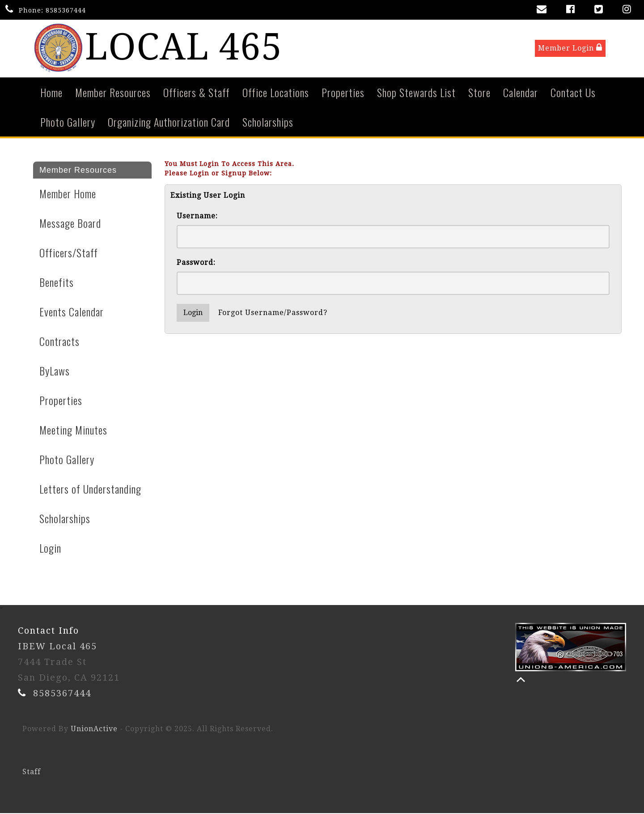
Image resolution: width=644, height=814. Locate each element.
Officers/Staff (69, 253)
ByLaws (55, 371)
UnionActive (94, 730)
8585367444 (66, 10)
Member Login (570, 49)
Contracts (59, 342)
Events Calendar (72, 312)
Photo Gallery (68, 123)
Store (479, 93)
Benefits (57, 283)
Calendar (521, 93)
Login (50, 549)
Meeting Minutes (73, 430)
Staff (32, 773)
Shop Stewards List (416, 93)
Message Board (70, 224)
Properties (343, 93)
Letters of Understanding (90, 490)
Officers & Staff (197, 93)
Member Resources (113, 93)
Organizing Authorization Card (169, 123)
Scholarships (268, 123)
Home (51, 93)
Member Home (68, 194)
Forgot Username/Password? (273, 313)
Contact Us (573, 93)
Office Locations (276, 93)
